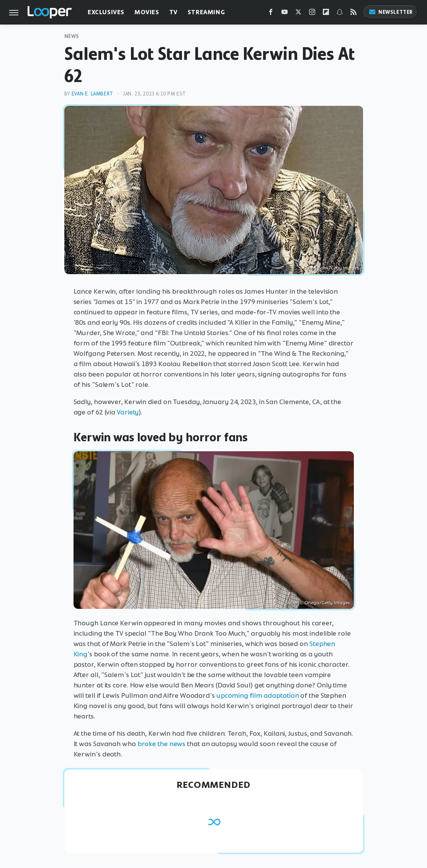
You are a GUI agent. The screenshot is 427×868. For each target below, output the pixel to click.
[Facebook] (271, 14)
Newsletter (391, 12)
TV (173, 12)
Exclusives (106, 12)
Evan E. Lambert (92, 94)
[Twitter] (298, 14)
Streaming (206, 12)
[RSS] (353, 14)
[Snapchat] (340, 14)
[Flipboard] (326, 14)
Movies (147, 12)
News (72, 36)
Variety (128, 412)
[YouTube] (285, 14)
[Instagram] (312, 14)
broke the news (162, 744)
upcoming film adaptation (258, 695)
